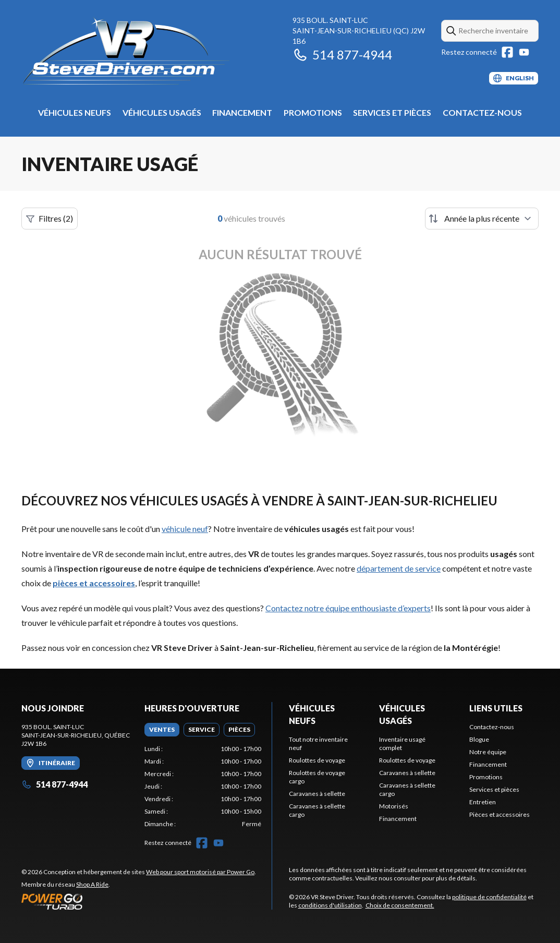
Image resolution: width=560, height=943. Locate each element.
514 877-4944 (342, 55)
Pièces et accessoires (500, 814)
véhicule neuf (185, 529)
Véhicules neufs (75, 112)
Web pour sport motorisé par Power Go (200, 872)
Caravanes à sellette (317, 794)
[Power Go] (139, 901)
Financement (242, 112)
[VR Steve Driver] (152, 50)
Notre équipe (488, 752)
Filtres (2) (50, 219)
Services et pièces (392, 112)
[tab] (162, 730)
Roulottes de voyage (317, 760)
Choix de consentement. (400, 905)
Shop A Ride (92, 884)
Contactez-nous (482, 112)
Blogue (479, 739)
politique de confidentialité (489, 897)
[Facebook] (507, 52)
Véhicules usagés (162, 112)
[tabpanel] (203, 787)
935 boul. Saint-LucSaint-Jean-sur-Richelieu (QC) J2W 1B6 (359, 31)
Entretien (483, 802)
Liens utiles (496, 708)
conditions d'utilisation (330, 905)
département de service (399, 568)
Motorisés (394, 806)
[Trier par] (482, 219)
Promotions (313, 112)
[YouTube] (524, 52)
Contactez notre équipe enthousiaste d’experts (348, 608)
